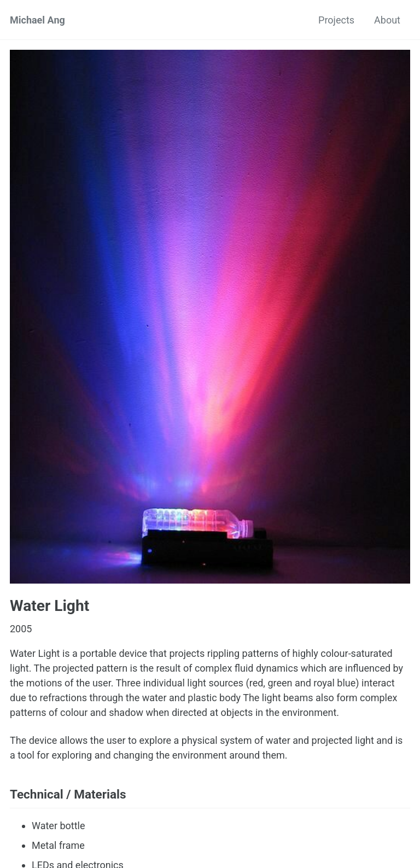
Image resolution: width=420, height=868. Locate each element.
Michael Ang (37, 20)
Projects (336, 20)
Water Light (49, 606)
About (387, 20)
